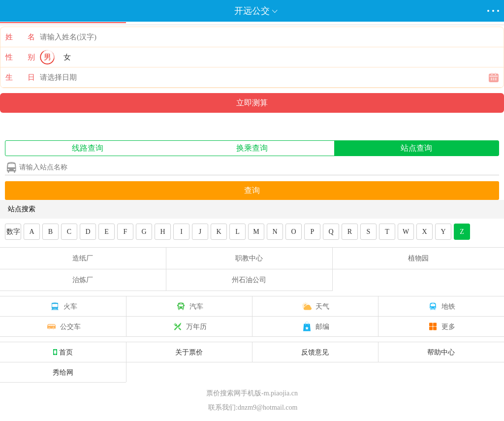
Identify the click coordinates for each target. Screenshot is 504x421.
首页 (63, 352)
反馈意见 (315, 352)
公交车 (63, 326)
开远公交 (252, 11)
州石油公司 (249, 280)
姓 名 (20, 37)
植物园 (418, 258)
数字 (13, 232)
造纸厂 (83, 258)
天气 (315, 306)
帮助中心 (441, 352)
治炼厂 (83, 280)
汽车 (189, 306)
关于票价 (189, 352)
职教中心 (249, 258)
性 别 (20, 57)
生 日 (20, 77)
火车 (63, 306)
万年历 (189, 326)
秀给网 (63, 372)
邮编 (315, 326)
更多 (441, 326)
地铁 (441, 306)
